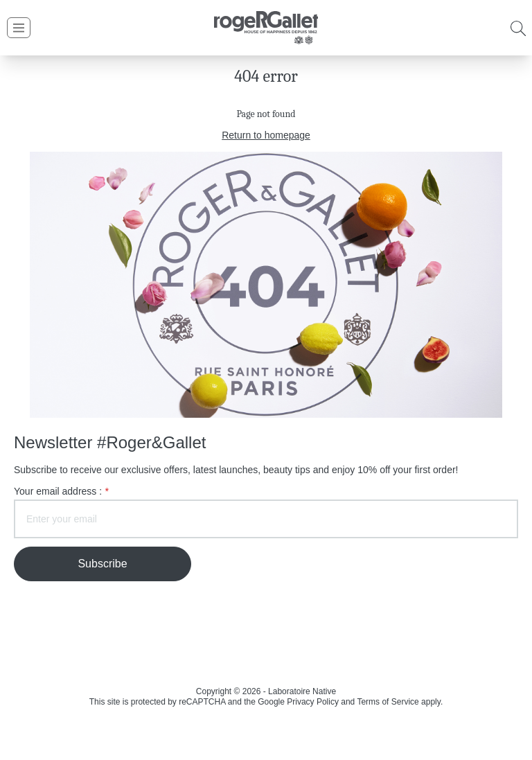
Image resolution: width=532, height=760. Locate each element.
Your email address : (61, 492)
